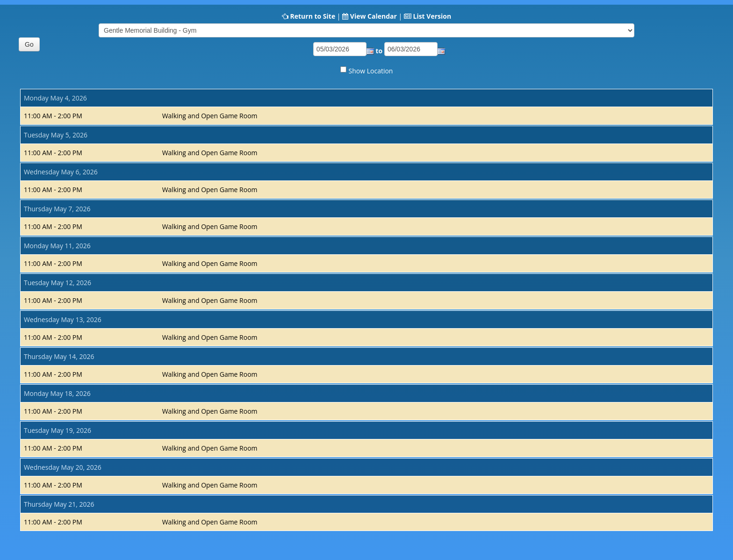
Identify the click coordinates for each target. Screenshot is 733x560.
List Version (432, 16)
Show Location (371, 71)
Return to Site (313, 16)
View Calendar (374, 16)
